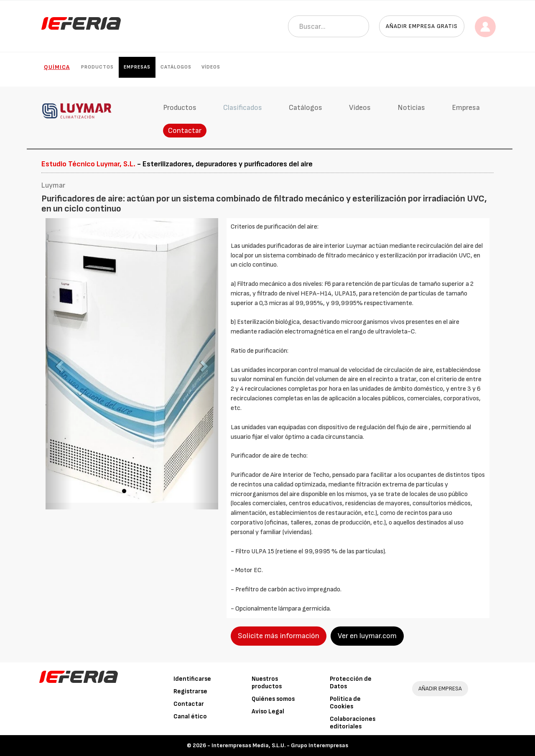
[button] (59, 364)
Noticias (411, 108)
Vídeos (211, 67)
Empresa (466, 108)
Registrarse (190, 691)
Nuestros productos (267, 683)
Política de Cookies (345, 703)
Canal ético (190, 717)
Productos (97, 67)
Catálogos (176, 67)
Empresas (137, 67)
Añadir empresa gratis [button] (422, 26)
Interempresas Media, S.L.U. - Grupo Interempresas (280, 745)
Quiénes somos (273, 699)
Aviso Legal (268, 711)
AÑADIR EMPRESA (440, 689)
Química (57, 67)
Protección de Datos (351, 683)
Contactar (185, 131)
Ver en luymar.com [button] (367, 636)
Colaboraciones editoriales (353, 723)
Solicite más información (279, 636)
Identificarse (192, 679)
